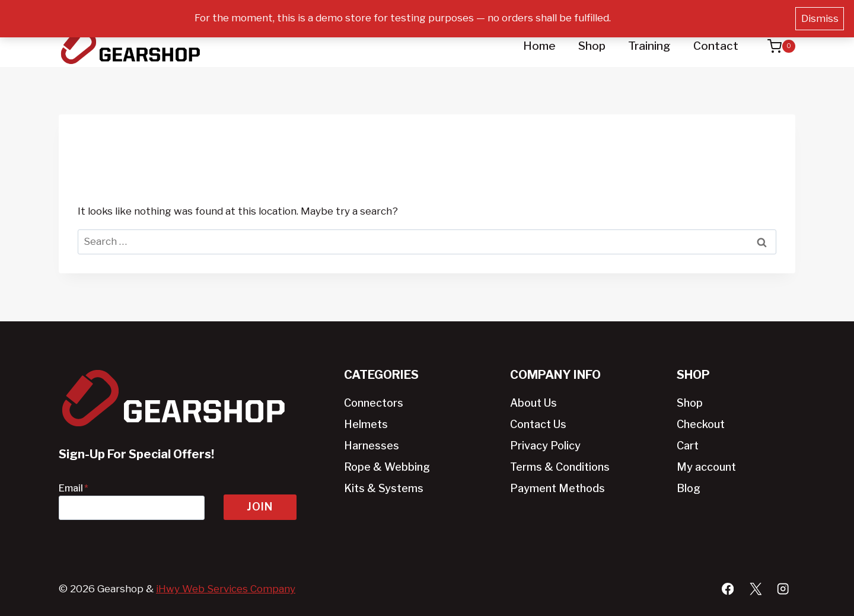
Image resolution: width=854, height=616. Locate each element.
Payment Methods (557, 488)
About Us (533, 403)
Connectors (374, 403)
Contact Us (538, 424)
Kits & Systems (384, 488)
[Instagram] (783, 589)
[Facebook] (727, 589)
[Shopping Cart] (775, 46)
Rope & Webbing (387, 467)
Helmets (366, 424)
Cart (688, 446)
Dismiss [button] (820, 18)
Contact (716, 46)
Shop (592, 46)
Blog (689, 488)
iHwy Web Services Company (226, 589)
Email (74, 488)
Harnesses (372, 446)
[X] (755, 589)
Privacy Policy (545, 446)
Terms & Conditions (560, 467)
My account (706, 467)
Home (539, 46)
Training (649, 46)
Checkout (701, 424)
